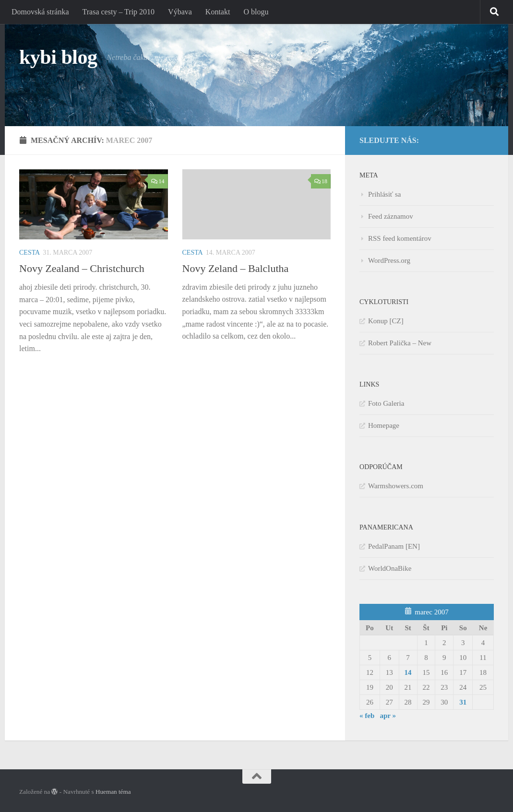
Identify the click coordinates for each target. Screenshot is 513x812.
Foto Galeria (386, 403)
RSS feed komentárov (400, 238)
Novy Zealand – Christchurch (82, 268)
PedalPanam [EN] (394, 546)
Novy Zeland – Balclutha (236, 268)
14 (158, 181)
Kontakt (218, 12)
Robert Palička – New (400, 343)
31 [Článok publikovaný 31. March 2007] (463, 702)
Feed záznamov (391, 216)
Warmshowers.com (396, 486)
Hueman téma (113, 792)
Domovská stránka (40, 12)
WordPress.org (389, 260)
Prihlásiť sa (385, 194)
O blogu (256, 12)
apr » (388, 716)
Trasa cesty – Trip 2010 (119, 12)
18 (321, 181)
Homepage (384, 425)
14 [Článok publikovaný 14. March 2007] (408, 672)
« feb (367, 716)
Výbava (180, 12)
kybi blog (58, 57)
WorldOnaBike (390, 568)
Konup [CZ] (386, 321)
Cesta (30, 253)
